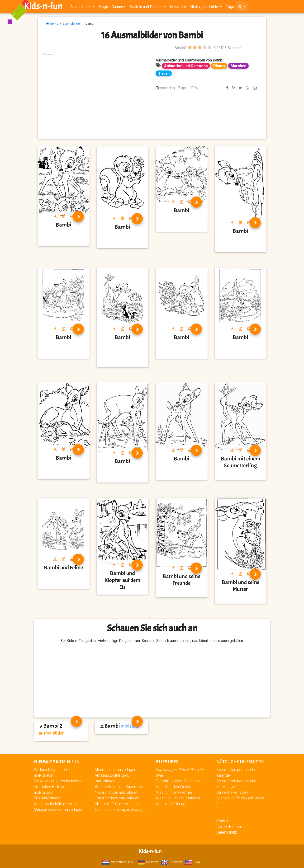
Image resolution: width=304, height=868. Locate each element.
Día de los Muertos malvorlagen (60, 781)
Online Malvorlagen (232, 792)
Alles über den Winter (173, 787)
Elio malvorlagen (48, 798)
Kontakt (223, 821)
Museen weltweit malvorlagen (59, 809)
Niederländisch (117, 862)
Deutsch (148, 862)
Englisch (172, 862)
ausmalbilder (72, 24)
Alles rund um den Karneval (178, 798)
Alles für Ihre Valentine (174, 792)
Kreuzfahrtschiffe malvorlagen (59, 804)
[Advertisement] (95, 89)
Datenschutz (227, 832)
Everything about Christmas (178, 781)
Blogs (103, 8)
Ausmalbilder (81, 8)
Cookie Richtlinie (230, 826)
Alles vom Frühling (170, 804)
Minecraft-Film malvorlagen (117, 804)
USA (192, 862)
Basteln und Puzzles (146, 8)
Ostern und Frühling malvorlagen (121, 809)
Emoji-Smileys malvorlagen (117, 798)
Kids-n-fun (43, 7)
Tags (230, 8)
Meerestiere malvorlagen (115, 769)
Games (117, 8)
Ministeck (178, 8)
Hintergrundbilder (205, 8)
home (52, 24)
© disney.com (48, 54)
